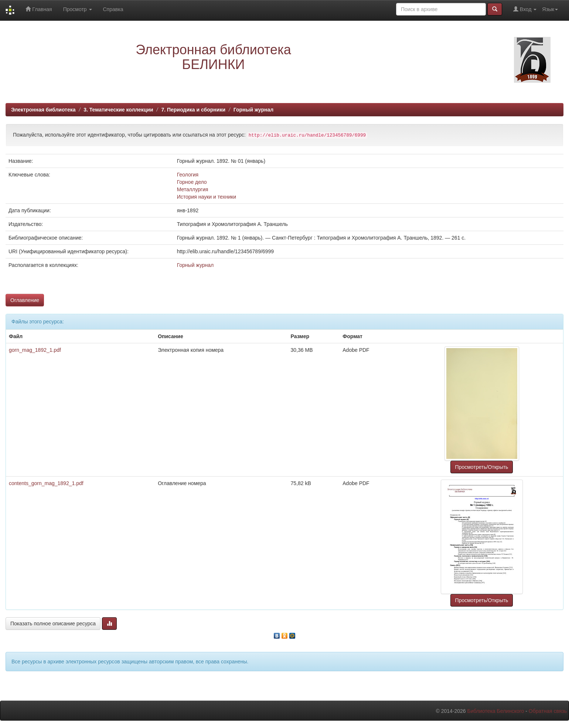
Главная (39, 9)
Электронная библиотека (43, 110)
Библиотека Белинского (495, 711)
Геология (188, 175)
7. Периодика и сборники (193, 110)
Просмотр (78, 9)
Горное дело (192, 182)
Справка (113, 9)
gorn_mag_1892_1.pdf (35, 350)
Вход (525, 9)
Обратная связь (548, 711)
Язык (550, 9)
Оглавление (25, 300)
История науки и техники (207, 197)
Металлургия (193, 189)
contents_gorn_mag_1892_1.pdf (46, 483)
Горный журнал (253, 110)
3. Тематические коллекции (118, 110)
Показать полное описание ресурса (53, 624)
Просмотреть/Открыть (482, 467)
